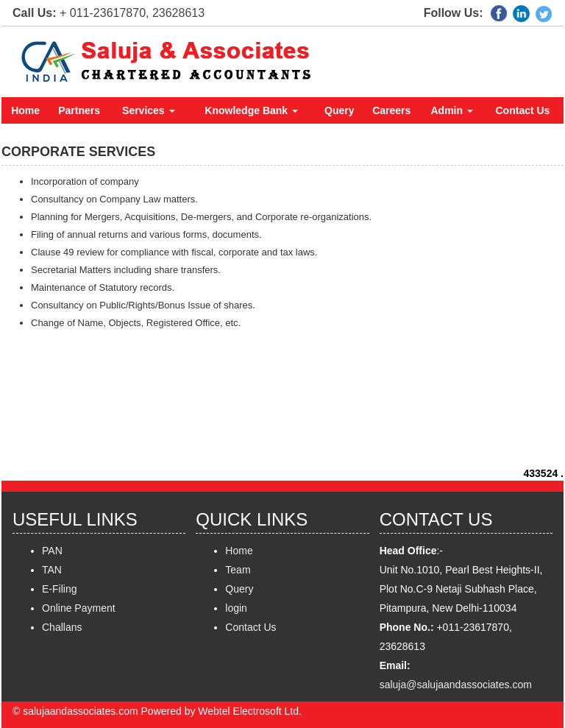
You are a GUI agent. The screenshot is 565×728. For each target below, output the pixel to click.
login (236, 608)
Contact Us (523, 110)
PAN (52, 551)
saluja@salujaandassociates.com (456, 685)
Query (339, 110)
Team (238, 570)
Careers (391, 110)
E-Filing (59, 589)
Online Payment (79, 608)
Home (25, 110)
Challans (62, 627)
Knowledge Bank (251, 110)
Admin (452, 110)
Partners (79, 110)
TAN (52, 570)
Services (149, 110)
